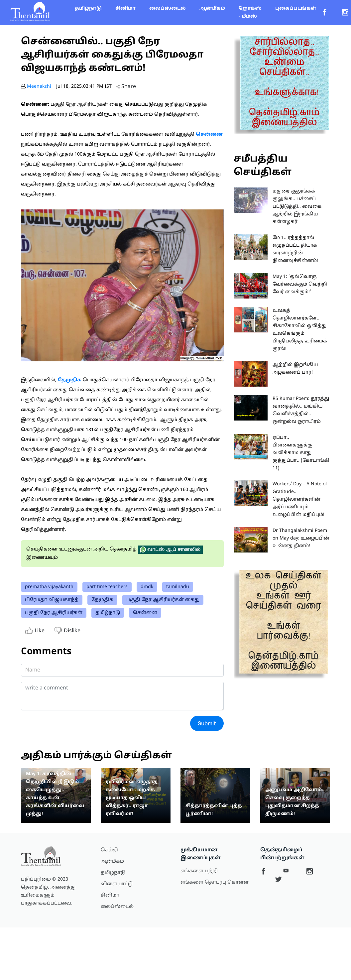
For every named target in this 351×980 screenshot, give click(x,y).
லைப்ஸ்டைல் (168, 8)
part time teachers (107, 587)
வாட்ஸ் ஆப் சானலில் (170, 550)
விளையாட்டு (117, 884)
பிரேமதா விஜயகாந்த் (52, 600)
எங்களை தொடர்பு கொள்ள (215, 882)
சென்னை (145, 613)
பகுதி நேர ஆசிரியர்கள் (54, 613)
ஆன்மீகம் (212, 8)
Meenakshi (39, 87)
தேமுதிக (102, 600)
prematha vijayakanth (49, 587)
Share (126, 87)
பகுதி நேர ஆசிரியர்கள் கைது (163, 600)
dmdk (147, 587)
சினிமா (125, 8)
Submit (207, 723)
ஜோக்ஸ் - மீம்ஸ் (250, 12)
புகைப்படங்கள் (296, 8)
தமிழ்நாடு (88, 8)
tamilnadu (178, 587)
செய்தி (109, 850)
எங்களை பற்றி (199, 871)
